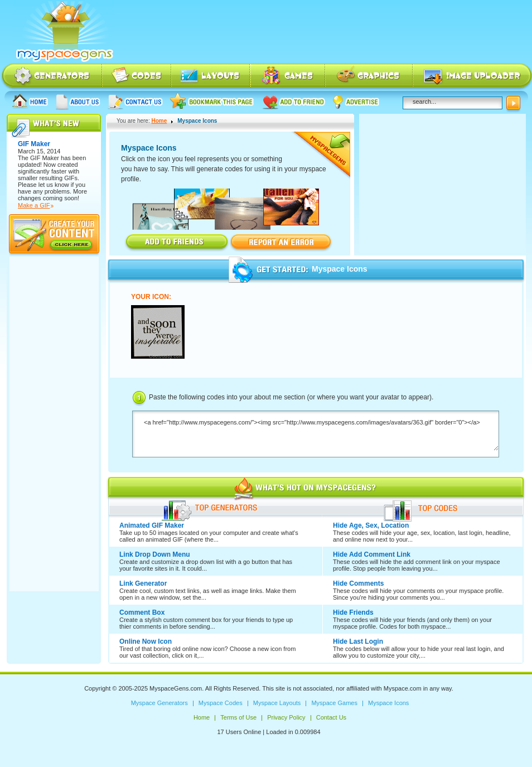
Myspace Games (288, 77)
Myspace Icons (369, 77)
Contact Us (135, 101)
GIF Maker (45, 158)
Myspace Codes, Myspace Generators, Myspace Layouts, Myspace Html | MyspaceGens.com (64, 32)
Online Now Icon (146, 641)
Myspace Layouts (211, 77)
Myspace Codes (137, 77)
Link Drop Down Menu (155, 554)
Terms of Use (238, 717)
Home (30, 101)
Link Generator (143, 583)
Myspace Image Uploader (472, 77)
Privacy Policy (286, 717)
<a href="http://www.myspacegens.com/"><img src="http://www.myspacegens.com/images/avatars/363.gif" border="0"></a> (316, 435)
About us (78, 101)
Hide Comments (358, 583)
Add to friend (294, 101)
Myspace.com (403, 688)
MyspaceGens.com (176, 688)
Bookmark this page (212, 101)
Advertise (356, 101)
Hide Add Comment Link (372, 554)
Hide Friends (353, 612)
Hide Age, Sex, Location (371, 525)
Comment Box (142, 612)
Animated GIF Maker (152, 525)
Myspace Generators (51, 77)
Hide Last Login (358, 641)
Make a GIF (34, 205)
